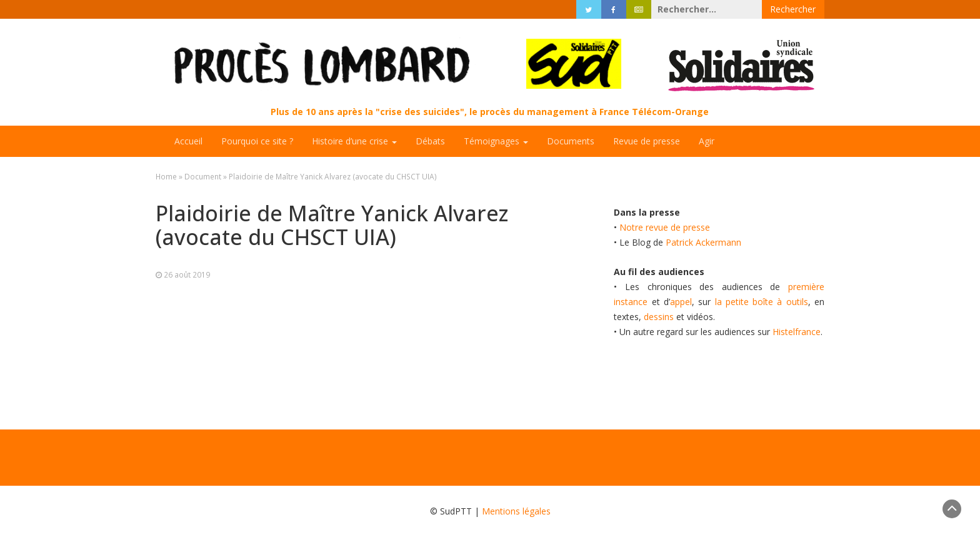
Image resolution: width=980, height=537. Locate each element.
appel (681, 302)
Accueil (188, 141)
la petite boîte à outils (762, 302)
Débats (430, 141)
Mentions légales (516, 511)
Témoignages (496, 141)
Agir (707, 141)
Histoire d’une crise (354, 141)
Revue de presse (647, 141)
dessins (659, 317)
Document (203, 176)
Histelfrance (797, 332)
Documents (571, 141)
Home (166, 176)
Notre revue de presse (665, 227)
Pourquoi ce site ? (257, 141)
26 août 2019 (187, 274)
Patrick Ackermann (703, 242)
